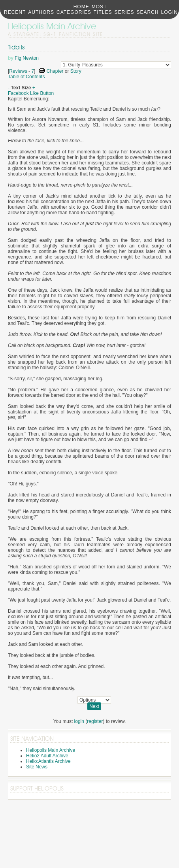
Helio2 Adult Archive (47, 756)
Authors (41, 12)
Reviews (18, 71)
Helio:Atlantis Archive (48, 761)
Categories (74, 12)
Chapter (55, 71)
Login (170, 12)
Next (94, 706)
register (95, 721)
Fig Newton (27, 58)
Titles (103, 12)
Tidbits (16, 47)
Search (148, 12)
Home (81, 7)
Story (76, 71)
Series (124, 12)
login (79, 721)
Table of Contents (26, 77)
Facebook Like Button (31, 93)
